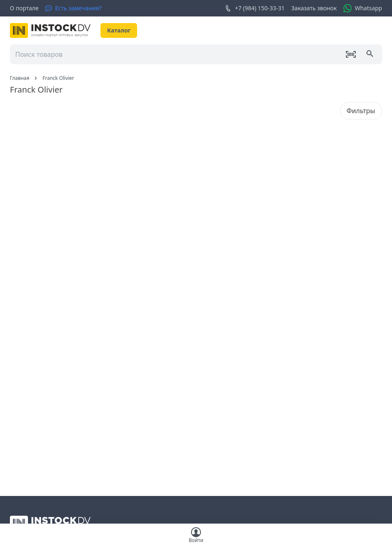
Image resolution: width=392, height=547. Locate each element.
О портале (24, 8)
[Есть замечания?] (73, 8)
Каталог (119, 30)
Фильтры (361, 111)
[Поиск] (371, 54)
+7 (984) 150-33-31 (255, 8)
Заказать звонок (314, 8)
